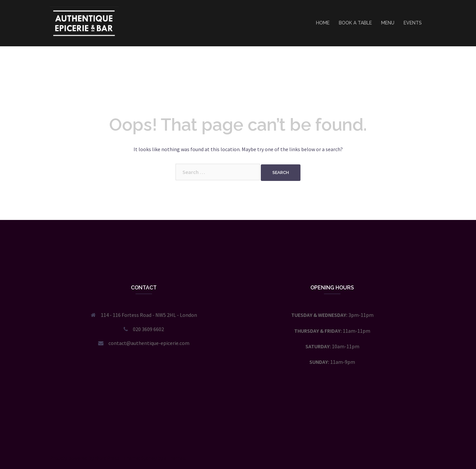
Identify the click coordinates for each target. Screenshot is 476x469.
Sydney (149, 458)
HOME (323, 23)
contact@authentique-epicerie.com (149, 343)
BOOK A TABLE (355, 23)
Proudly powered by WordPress (84, 458)
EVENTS (413, 23)
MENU (388, 23)
